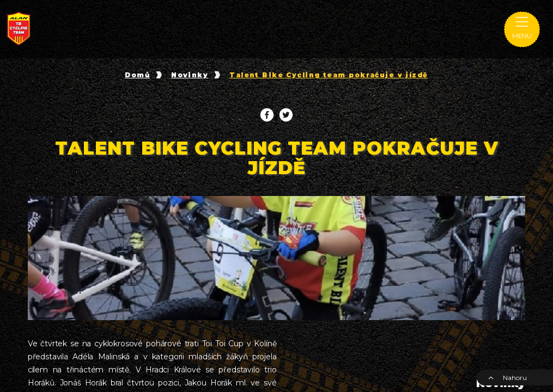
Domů (137, 75)
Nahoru (507, 378)
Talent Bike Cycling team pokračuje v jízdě (329, 75)
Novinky (190, 75)
